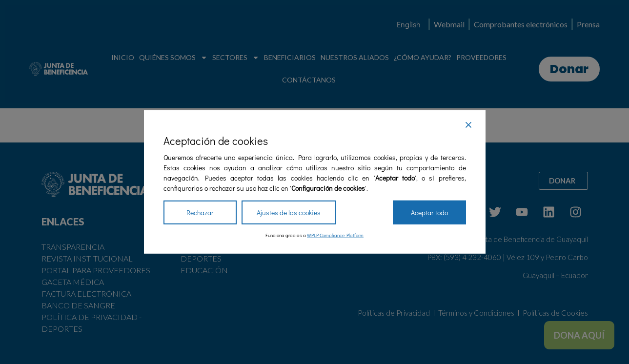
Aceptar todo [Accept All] (429, 212)
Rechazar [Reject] (200, 212)
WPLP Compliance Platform (335, 235)
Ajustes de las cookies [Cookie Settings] (289, 212)
